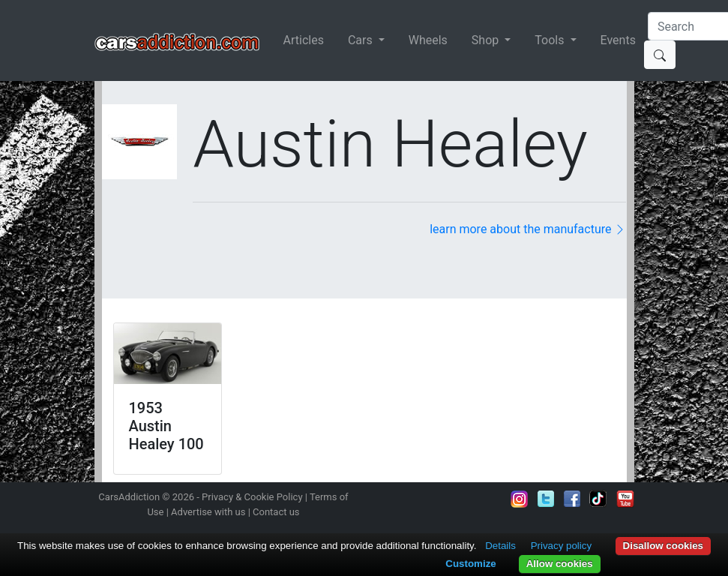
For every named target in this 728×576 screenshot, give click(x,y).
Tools (551, 40)
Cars (362, 40)
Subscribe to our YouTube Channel (625, 499)
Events (618, 40)
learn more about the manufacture (528, 229)
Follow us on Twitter (546, 499)
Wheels (428, 40)
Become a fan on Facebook (572, 499)
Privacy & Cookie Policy (252, 497)
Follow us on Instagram (520, 499)
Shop (487, 40)
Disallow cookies (663, 546)
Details (500, 546)
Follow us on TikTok (598, 499)
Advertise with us (208, 512)
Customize (470, 564)
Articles (304, 40)
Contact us (276, 512)
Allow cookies (560, 564)
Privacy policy (561, 546)
